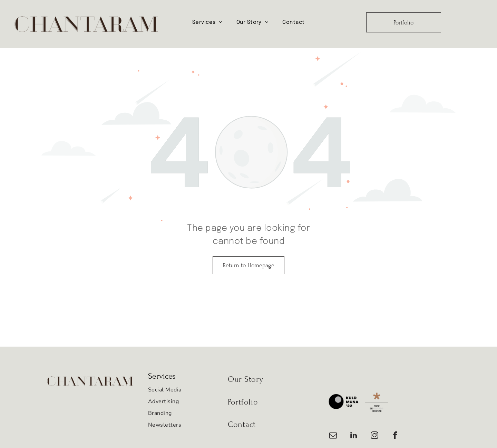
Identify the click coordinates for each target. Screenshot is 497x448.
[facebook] (395, 436)
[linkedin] (354, 436)
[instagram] (374, 436)
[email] (333, 436)
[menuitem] (207, 23)
